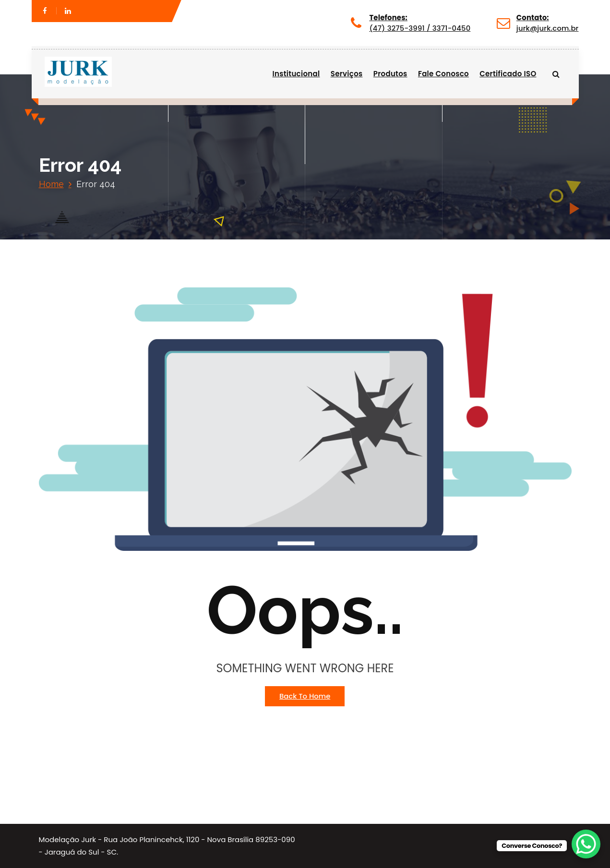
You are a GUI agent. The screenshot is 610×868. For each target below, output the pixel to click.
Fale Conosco (443, 74)
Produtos (390, 74)
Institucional (296, 74)
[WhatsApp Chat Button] (586, 844)
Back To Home (305, 696)
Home (51, 184)
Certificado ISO (508, 74)
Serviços (347, 74)
